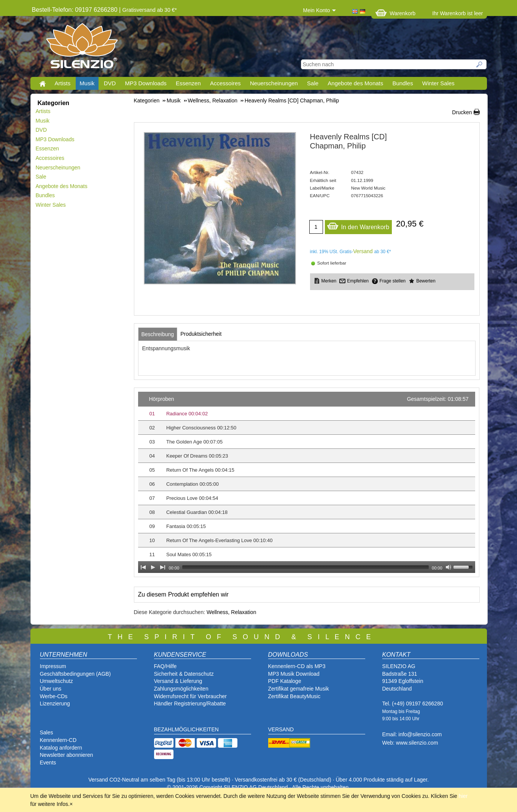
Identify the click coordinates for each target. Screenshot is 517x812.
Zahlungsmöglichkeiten (181, 689)
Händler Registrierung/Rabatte (190, 704)
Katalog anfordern (61, 748)
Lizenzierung (55, 704)
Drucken (462, 112)
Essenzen (188, 83)
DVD (110, 83)
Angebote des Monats (355, 83)
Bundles (402, 83)
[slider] (305, 567)
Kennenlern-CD (58, 740)
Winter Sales (438, 83)
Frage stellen (392, 281)
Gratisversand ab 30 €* (150, 10)
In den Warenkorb (358, 225)
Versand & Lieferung (178, 681)
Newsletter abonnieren (67, 755)
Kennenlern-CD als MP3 (297, 666)
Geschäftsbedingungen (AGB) (76, 674)
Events (48, 763)
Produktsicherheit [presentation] (201, 334)
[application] (307, 482)
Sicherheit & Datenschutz (184, 674)
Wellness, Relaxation (231, 612)
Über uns (51, 689)
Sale (313, 83)
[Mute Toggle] (449, 567)
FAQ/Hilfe (165, 666)
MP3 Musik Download (294, 674)
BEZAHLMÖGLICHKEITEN (186, 729)
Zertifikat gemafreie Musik (299, 689)
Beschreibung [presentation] (158, 334)
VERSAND (281, 729)
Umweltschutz (56, 681)
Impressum (53, 666)
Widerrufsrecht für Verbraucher (190, 696)
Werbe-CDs (54, 696)
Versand (363, 251)
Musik (87, 83)
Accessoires (225, 83)
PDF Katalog (283, 681)
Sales (47, 732)
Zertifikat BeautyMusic (294, 696)
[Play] (153, 567)
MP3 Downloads (146, 83)
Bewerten (426, 281)
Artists (63, 83)
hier (463, 796)
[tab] (158, 334)
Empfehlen (358, 281)
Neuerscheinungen (274, 83)
